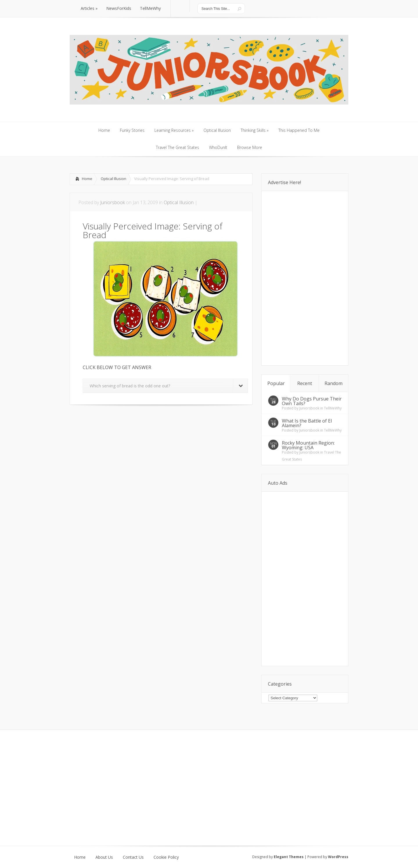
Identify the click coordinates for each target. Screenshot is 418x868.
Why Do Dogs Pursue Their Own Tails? (312, 401)
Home (87, 179)
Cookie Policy (166, 857)
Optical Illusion (113, 179)
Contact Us (133, 857)
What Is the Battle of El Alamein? (307, 423)
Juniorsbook (112, 202)
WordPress (338, 857)
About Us (104, 857)
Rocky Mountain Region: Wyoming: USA (308, 445)
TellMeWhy (333, 408)
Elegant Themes (289, 857)
